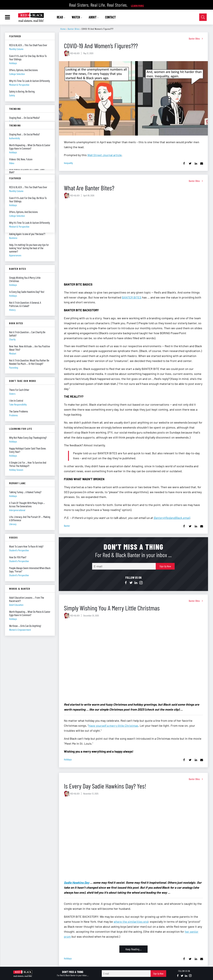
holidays (68, 759)
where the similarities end (131, 922)
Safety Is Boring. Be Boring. (22, 91)
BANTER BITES (132, 297)
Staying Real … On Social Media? (24, 118)
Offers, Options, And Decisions (23, 70)
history (12, 310)
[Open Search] (203, 17)
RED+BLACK (75, 53)
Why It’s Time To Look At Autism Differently (29, 81)
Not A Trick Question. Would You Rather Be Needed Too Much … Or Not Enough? (29, 362)
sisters (12, 394)
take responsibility (18, 404)
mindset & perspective (19, 85)
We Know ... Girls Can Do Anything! (25, 626)
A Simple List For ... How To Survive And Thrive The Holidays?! (28, 464)
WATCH (77, 17)
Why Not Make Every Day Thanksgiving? (28, 438)
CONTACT (110, 17)
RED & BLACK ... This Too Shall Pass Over (28, 45)
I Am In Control (16, 400)
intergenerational (17, 510)
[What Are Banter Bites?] (133, 241)
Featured (15, 36)
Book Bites (16, 323)
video (12, 163)
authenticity (15, 138)
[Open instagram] (141, 583)
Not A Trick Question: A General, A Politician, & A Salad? (25, 304)
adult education (16, 605)
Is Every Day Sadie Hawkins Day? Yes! (105, 786)
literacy (13, 524)
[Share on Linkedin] (196, 164)
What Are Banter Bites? (89, 188)
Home (63, 29)
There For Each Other (19, 390)
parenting (14, 367)
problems (13, 415)
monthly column (16, 49)
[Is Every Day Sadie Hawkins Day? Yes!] (133, 839)
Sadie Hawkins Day (77, 882)
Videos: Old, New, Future (21, 159)
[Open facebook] (126, 583)
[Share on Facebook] (184, 164)
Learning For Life (21, 429)
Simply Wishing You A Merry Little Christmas (112, 608)
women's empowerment (20, 630)
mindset (13, 353)
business (13, 238)
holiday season (16, 470)
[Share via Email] (202, 164)
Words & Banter (20, 589)
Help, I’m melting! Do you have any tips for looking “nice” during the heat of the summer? (29, 248)
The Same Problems (19, 411)
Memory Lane (17, 483)
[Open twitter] (131, 583)
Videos (13, 537)
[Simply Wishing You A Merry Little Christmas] (133, 661)
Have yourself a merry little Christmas (113, 726)
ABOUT (94, 17)
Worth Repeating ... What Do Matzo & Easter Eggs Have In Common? (30, 613)
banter (67, 526)
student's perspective (19, 550)
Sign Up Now (165, 566)
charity (12, 339)
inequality (68, 163)
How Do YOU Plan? (18, 557)
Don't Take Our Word (22, 381)
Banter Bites (74, 29)
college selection (17, 74)
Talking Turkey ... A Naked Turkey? (25, 492)
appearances (15, 255)
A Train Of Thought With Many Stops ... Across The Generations (27, 504)
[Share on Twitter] (190, 164)
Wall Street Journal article (105, 155)
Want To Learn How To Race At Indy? (26, 546)
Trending (15, 109)
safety (12, 95)
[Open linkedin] (136, 583)
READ (61, 17)
